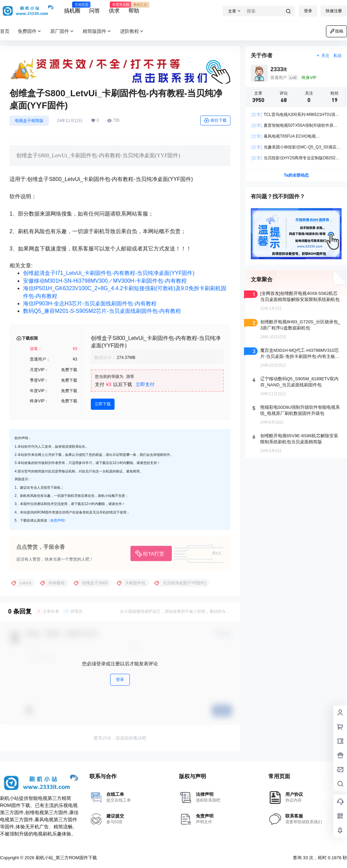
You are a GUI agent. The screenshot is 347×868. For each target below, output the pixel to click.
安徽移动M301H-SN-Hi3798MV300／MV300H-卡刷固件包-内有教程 (105, 281)
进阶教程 (132, 31)
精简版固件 (97, 31)
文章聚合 (262, 279)
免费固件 (30, 31)
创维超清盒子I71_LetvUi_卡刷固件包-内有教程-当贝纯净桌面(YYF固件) (109, 273)
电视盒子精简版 (29, 121)
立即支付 (145, 384)
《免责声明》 (57, 520)
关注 (323, 56)
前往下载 (215, 120)
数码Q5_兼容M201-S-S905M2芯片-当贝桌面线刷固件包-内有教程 (102, 311)
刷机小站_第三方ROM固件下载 (65, 858)
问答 (95, 11)
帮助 (134, 8)
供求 (114, 8)
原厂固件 (62, 31)
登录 (308, 11)
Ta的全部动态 (296, 175)
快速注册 (334, 11)
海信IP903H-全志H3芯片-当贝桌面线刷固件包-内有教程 (90, 304)
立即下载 (103, 404)
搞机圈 (72, 8)
